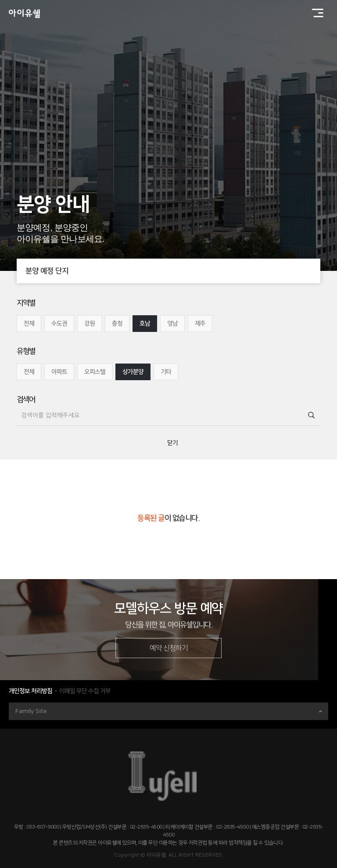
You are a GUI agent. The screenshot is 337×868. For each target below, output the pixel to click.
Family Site (169, 711)
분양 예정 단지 (173, 271)
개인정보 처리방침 (30, 691)
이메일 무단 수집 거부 (85, 691)
